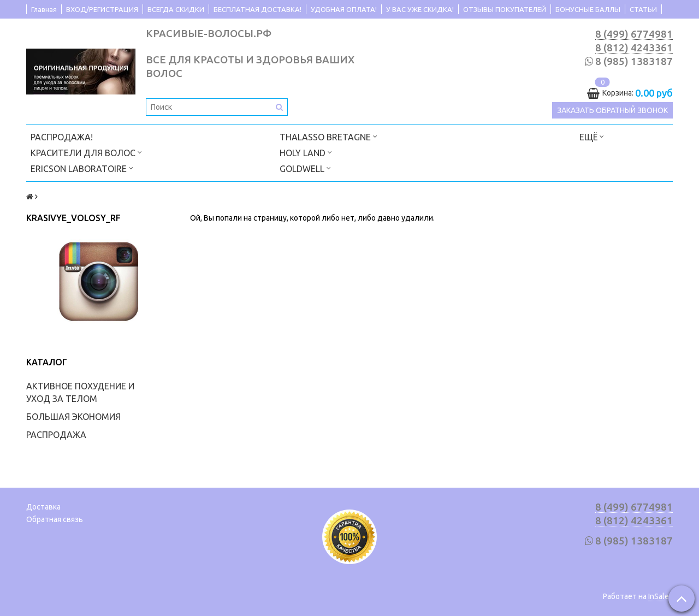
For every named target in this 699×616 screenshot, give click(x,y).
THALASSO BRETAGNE (328, 136)
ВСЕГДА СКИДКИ (176, 9)
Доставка (43, 507)
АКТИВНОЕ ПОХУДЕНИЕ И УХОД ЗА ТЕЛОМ (80, 392)
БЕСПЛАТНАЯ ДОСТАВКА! (257, 9)
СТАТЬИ (643, 9)
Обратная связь (55, 519)
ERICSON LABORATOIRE (82, 168)
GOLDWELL (305, 168)
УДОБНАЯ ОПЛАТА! (344, 9)
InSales (661, 596)
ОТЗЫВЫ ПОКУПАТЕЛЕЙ (505, 9)
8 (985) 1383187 (634, 61)
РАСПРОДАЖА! (62, 137)
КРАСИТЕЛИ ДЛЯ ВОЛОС (86, 152)
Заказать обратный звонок (612, 110)
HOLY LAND (306, 152)
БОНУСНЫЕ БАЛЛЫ (588, 9)
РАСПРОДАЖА (56, 435)
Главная (44, 9)
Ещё (592, 136)
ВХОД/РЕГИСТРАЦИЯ (102, 9)
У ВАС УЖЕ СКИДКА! (420, 9)
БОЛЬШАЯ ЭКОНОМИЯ (73, 417)
